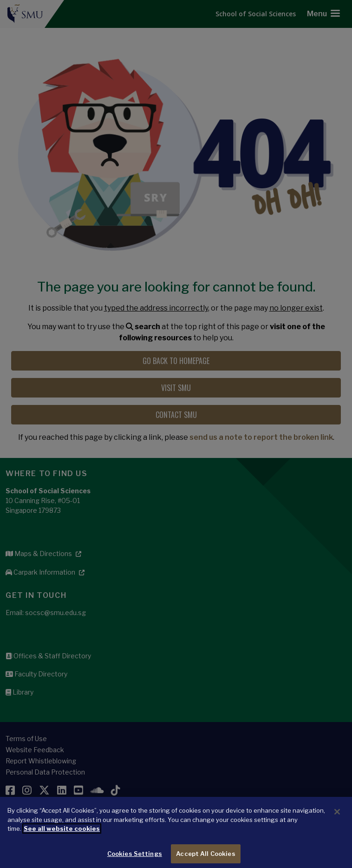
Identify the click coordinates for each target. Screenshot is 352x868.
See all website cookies (62, 834)
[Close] (337, 817)
